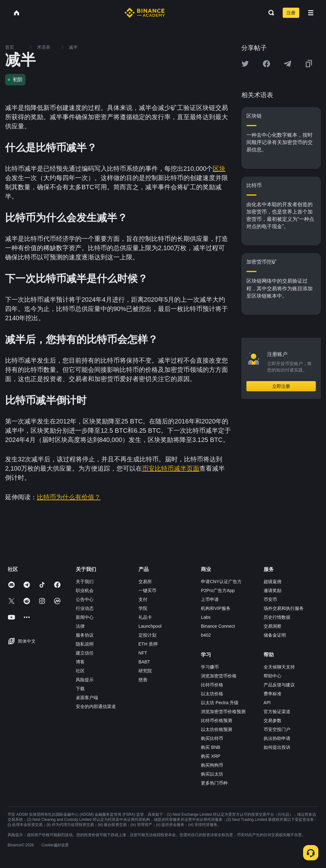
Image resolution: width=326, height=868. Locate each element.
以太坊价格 (212, 694)
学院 (143, 608)
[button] (311, 13)
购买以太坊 (212, 774)
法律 (80, 626)
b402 (206, 635)
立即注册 (281, 386)
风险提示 (85, 680)
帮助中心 (273, 676)
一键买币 (147, 590)
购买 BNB (211, 747)
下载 (80, 689)
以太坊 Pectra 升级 (220, 703)
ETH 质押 (148, 644)
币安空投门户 (277, 729)
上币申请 (210, 599)
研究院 (145, 671)
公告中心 (85, 599)
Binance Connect (218, 626)
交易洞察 (273, 626)
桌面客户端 (87, 698)
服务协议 (85, 635)
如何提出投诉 (277, 747)
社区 (80, 671)
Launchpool (150, 626)
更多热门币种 (214, 783)
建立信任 (85, 653)
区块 (219, 169)
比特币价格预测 (216, 720)
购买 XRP (211, 756)
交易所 (145, 582)
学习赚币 (210, 667)
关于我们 (85, 582)
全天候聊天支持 (279, 667)
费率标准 (273, 694)
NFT (143, 653)
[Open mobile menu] (311, 13)
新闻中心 (85, 617)
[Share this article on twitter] (245, 64)
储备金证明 (275, 635)
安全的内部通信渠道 (96, 706)
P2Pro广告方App (218, 590)
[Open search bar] (269, 13)
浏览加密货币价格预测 (223, 712)
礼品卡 (145, 617)
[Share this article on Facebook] (266, 64)
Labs (206, 617)
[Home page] (145, 13)
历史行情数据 (277, 617)
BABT (144, 662)
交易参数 (273, 720)
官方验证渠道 (277, 712)
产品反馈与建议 (279, 685)
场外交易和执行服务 (284, 608)
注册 (291, 13)
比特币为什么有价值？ (69, 497)
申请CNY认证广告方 (221, 582)
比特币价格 (212, 685)
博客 (80, 662)
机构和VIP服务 (216, 608)
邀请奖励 (273, 590)
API (267, 703)
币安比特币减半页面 (171, 468)
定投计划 (147, 635)
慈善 (143, 680)
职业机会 (85, 590)
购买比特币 (212, 738)
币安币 (270, 599)
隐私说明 (85, 644)
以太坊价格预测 (216, 729)
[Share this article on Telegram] (287, 64)
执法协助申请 (277, 738)
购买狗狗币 (212, 765)
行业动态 (85, 608)
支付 (143, 599)
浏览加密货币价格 (219, 676)
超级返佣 (273, 582)
